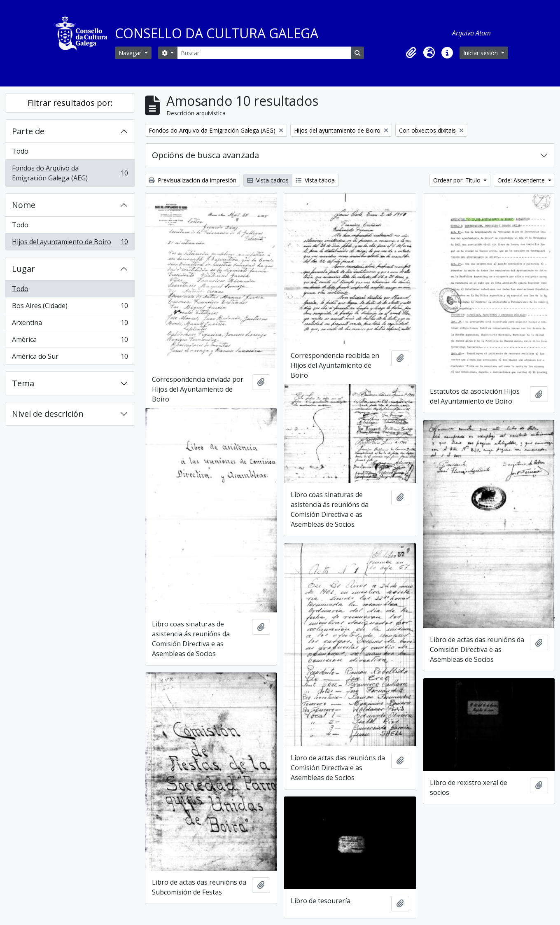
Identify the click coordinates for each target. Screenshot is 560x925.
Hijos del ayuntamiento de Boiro (70, 243)
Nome (24, 205)
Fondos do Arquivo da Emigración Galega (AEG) (70, 173)
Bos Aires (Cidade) (70, 307)
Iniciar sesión (481, 53)
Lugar (23, 269)
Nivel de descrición (48, 414)
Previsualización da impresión (192, 180)
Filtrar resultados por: (70, 103)
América (70, 341)
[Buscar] (264, 53)
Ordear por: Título (458, 180)
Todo (20, 151)
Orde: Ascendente (522, 180)
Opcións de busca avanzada (205, 155)
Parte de (28, 131)
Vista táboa (315, 180)
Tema (23, 383)
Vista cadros (268, 180)
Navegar (131, 53)
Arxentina (70, 324)
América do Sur (70, 358)
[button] (411, 53)
